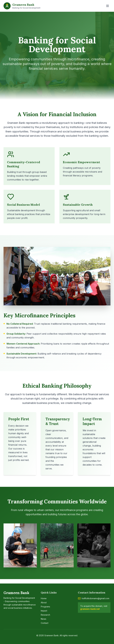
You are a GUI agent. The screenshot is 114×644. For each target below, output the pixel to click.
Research (45, 615)
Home (44, 598)
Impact (44, 611)
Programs (45, 607)
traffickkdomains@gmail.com (96, 598)
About (44, 602)
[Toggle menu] (108, 6)
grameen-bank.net (90, 609)
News (44, 619)
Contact (45, 623)
